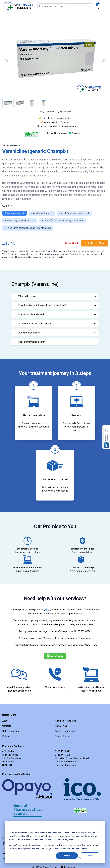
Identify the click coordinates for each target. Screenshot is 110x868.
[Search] (65, 6)
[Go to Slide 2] (20, 103)
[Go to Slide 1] (8, 103)
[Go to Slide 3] (32, 103)
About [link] (5, 721)
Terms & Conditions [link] (65, 731)
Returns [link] (6, 736)
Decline (90, 856)
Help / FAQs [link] (61, 726)
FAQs (48, 610)
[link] (94, 243)
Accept (67, 856)
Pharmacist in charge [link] (65, 721)
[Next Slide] (103, 59)
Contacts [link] (7, 726)
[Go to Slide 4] (44, 103)
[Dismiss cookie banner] (100, 827)
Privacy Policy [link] (62, 736)
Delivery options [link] (11, 731)
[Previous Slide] (7, 59)
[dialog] (55, 842)
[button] (55, 59)
